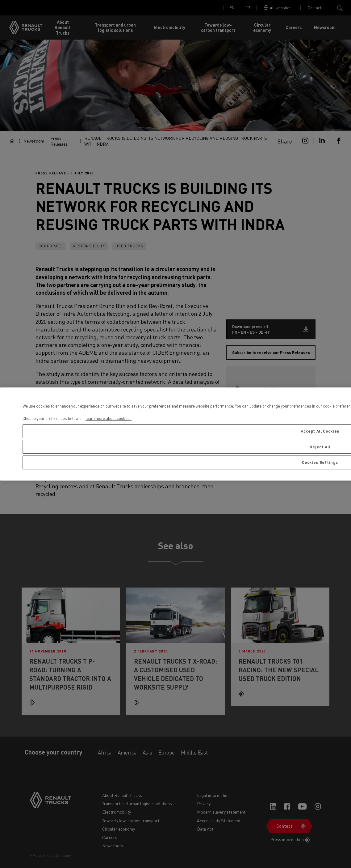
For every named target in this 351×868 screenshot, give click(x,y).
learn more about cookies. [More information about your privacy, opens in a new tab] (109, 418)
